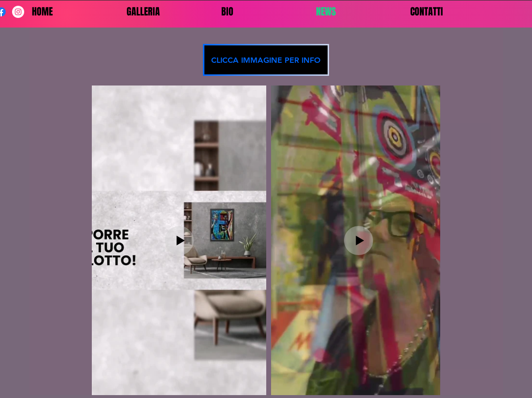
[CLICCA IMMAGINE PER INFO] (266, 60)
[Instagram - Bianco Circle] (18, 12)
